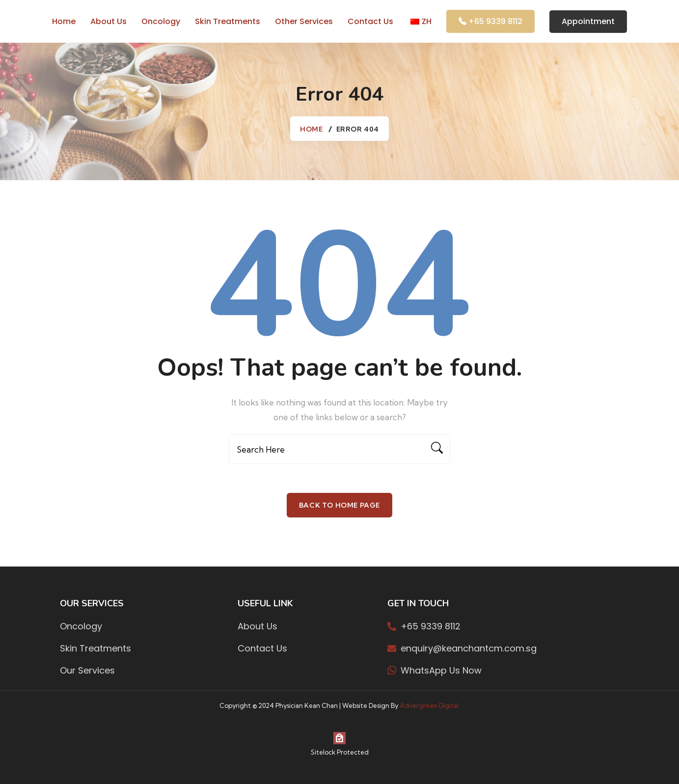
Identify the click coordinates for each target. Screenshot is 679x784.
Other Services (304, 21)
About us (109, 21)
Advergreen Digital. (430, 705)
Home (64, 21)
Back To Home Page (339, 505)
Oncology (161, 21)
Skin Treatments (228, 21)
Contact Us (370, 21)
